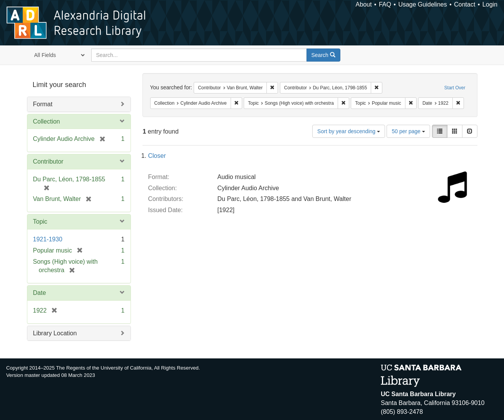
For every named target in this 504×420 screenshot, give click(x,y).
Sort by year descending (349, 131)
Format (43, 104)
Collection (47, 121)
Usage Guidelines (422, 4)
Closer (157, 156)
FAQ (385, 4)
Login (490, 4)
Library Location (55, 333)
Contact (465, 4)
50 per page (408, 131)
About (364, 4)
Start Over (455, 88)
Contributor (48, 161)
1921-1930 (48, 239)
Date (40, 293)
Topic (40, 222)
